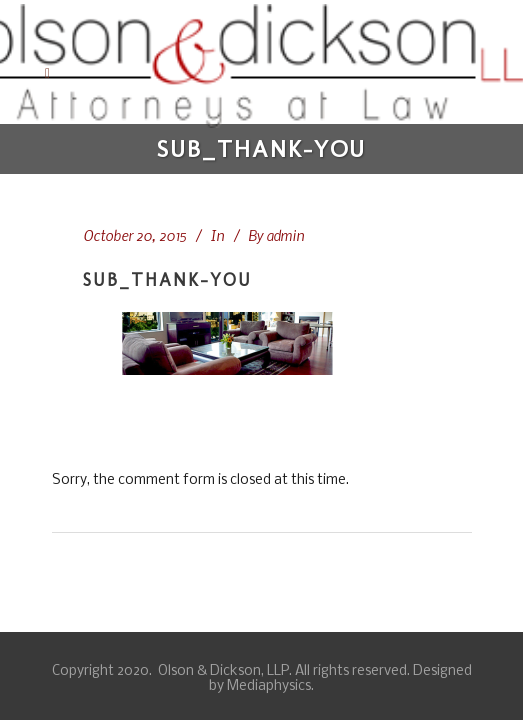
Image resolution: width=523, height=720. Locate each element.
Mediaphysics (269, 686)
